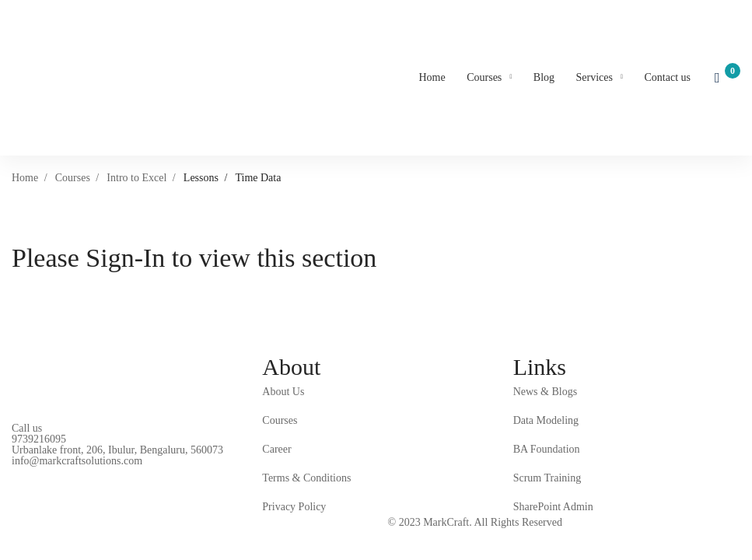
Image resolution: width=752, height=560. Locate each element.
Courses (73, 178)
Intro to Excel (136, 178)
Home (25, 178)
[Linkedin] (36, 471)
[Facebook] (12, 471)
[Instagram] (60, 471)
